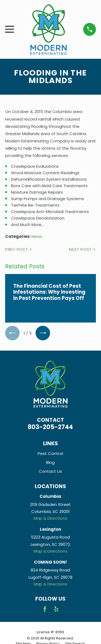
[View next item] (43, 333)
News (37, 236)
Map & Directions (50, 518)
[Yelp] (56, 609)
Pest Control (50, 453)
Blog (50, 462)
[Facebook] (45, 609)
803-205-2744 (50, 427)
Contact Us (50, 471)
